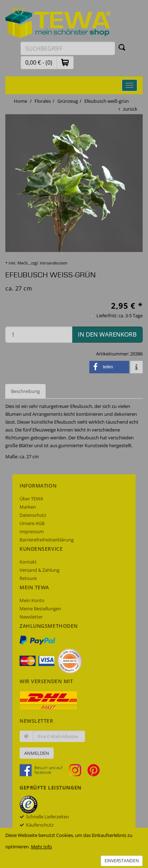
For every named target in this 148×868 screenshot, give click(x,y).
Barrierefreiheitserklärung (47, 540)
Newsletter (31, 617)
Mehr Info (41, 847)
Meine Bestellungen (40, 609)
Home (20, 101)
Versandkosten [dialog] (54, 263)
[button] (65, 62)
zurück (130, 109)
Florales (43, 101)
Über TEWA (31, 499)
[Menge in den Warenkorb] (39, 335)
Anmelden (37, 753)
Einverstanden (122, 861)
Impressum (32, 531)
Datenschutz (33, 515)
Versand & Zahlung (39, 570)
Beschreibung (25, 391)
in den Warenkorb (107, 334)
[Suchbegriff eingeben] (68, 48)
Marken (28, 507)
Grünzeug (68, 101)
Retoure (28, 578)
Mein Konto (32, 600)
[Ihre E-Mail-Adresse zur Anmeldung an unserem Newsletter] (59, 736)
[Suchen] (122, 47)
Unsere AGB (32, 523)
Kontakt (28, 562)
